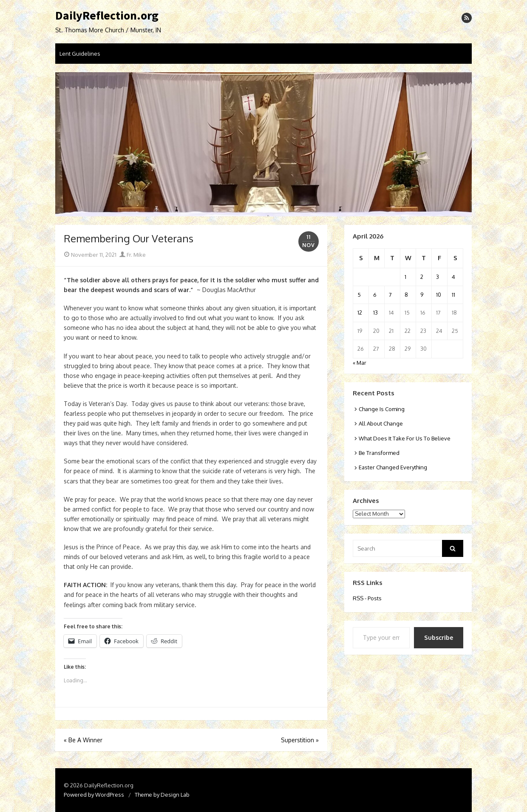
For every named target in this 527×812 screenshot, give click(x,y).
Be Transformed (379, 453)
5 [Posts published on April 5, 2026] (359, 295)
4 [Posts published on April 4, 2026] (453, 277)
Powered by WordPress (94, 795)
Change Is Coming (382, 409)
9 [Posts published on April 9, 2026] (422, 295)
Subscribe (439, 637)
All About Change (381, 423)
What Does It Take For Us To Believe (405, 438)
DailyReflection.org (107, 16)
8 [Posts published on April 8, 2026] (406, 295)
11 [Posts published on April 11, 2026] (453, 295)
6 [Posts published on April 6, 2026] (375, 295)
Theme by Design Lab (162, 795)
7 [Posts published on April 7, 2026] (390, 295)
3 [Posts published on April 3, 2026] (438, 277)
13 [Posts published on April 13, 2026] (375, 312)
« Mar (360, 363)
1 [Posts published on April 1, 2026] (405, 277)
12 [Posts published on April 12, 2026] (360, 312)
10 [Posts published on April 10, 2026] (439, 295)
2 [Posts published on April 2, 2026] (422, 277)
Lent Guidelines (80, 54)
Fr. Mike (133, 255)
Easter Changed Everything (393, 467)
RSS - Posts (367, 598)
